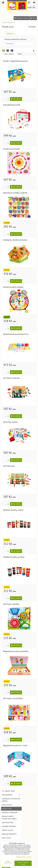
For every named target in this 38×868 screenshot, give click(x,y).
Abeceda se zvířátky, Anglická (15, 193)
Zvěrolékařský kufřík (12, 105)
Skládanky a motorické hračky (11, 800)
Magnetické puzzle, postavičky (16, 651)
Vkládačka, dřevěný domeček (15, 240)
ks (6, 99)
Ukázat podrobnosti (8, 862)
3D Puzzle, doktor (10, 422)
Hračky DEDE (8, 791)
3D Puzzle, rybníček (11, 604)
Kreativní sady (8, 823)
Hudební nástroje (9, 826)
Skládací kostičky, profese (14, 557)
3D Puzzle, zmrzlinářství (13, 698)
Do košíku (16, 99)
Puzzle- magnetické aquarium (15, 61)
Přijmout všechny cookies (23, 863)
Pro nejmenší (12, 795)
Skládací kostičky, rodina (13, 510)
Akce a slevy (7, 838)
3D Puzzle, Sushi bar (11, 378)
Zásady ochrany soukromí (24, 857)
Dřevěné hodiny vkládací (13, 287)
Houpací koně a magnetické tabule (9, 818)
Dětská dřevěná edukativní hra (16, 334)
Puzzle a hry (7, 809)
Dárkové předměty (9, 834)
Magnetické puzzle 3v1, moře (15, 745)
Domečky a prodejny (10, 813)
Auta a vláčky (7, 805)
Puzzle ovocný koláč (11, 149)
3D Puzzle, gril (9, 466)
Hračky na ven (8, 830)
